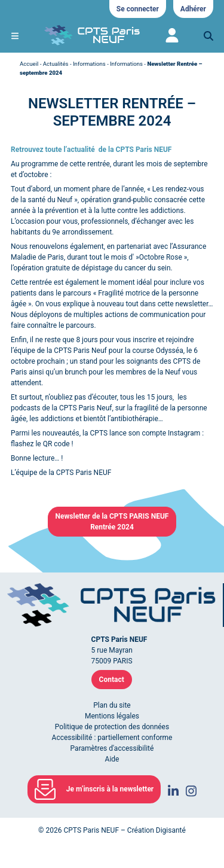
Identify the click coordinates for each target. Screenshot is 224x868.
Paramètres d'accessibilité (112, 748)
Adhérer (193, 9)
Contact (112, 680)
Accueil (29, 64)
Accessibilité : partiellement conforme (112, 738)
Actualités (56, 64)
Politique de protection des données (112, 727)
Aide (112, 759)
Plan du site (112, 705)
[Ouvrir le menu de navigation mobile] (15, 36)
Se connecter (138, 9)
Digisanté (171, 830)
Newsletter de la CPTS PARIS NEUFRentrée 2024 (112, 522)
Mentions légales (112, 716)
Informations (89, 64)
